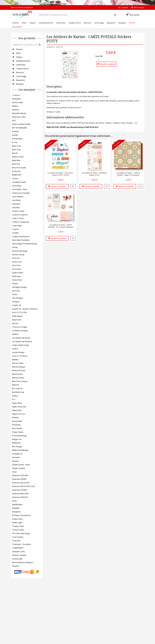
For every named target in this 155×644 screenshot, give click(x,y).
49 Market (16, 99)
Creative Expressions (21, 236)
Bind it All (16, 164)
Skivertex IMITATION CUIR (23, 486)
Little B (15, 349)
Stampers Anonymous (21, 515)
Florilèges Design (19, 287)
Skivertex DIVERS (19, 479)
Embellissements (23, 61)
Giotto (15, 294)
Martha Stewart (19, 367)
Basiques (20, 84)
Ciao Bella (16, 200)
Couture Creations (20, 215)
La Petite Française (20, 331)
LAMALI (15, 334)
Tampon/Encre (22, 69)
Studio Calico (17, 519)
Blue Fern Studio (19, 168)
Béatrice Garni (18, 157)
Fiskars (15, 284)
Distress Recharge (20, 251)
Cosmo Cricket (18, 211)
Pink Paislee (17, 428)
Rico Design (17, 446)
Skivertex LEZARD (20, 490)
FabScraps (16, 276)
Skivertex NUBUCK (20, 497)
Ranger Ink (17, 439)
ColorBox (16, 207)
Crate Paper (17, 226)
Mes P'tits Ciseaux (20, 381)
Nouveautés (17, 27)
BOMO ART (17, 175)
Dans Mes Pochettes (21, 240)
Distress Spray (18, 255)
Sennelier (16, 457)
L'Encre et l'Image (20, 327)
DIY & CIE (16, 258)
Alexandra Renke (19, 113)
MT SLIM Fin (17, 389)
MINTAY (16, 385)
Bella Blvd (16, 160)
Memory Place (18, 378)
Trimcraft (16, 541)
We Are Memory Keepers (23, 562)
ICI (136, 123)
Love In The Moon (20, 356)
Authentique (17, 139)
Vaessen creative (19, 555)
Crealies (15, 233)
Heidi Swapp (17, 316)
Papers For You (18, 414)
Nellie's (15, 396)
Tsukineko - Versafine (21, 544)
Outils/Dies (21, 65)
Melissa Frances (19, 370)
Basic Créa (16, 146)
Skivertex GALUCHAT (21, 483)
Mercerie (20, 72)
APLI (14, 121)
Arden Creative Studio (21, 124)
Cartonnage (21, 76)
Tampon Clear (18, 526)
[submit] (115, 15)
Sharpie (15, 461)
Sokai (14, 501)
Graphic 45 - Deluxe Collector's (25, 309)
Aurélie (15, 135)
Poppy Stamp (18, 432)
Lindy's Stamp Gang (20, 345)
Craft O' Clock (18, 218)
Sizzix (14, 472)
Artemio (15, 131)
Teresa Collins (18, 530)
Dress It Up (17, 262)
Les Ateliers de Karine (21, 338)
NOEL (18, 53)
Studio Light (17, 523)
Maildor (15, 360)
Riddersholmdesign (20, 450)
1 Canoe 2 (16, 95)
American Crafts (19, 117)
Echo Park (16, 265)
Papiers (19, 57)
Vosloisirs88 (17, 559)
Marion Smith (18, 363)
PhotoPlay (16, 425)
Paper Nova (17, 403)
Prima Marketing (19, 436)
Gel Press (16, 291)
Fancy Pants (17, 280)
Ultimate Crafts (18, 552)
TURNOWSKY (18, 548)
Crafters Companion (21, 222)
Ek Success (17, 269)
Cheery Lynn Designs (21, 193)
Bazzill (15, 153)
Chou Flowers (18, 197)
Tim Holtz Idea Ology (21, 533)
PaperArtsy (17, 410)
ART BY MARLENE (20, 128)
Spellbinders (17, 504)
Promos (132, 23)
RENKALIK (16, 443)
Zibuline (15, 566)
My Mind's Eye (18, 392)
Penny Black (17, 421)
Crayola (15, 229)
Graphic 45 (17, 305)
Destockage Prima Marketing (24, 244)
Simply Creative (18, 468)
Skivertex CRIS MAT (20, 475)
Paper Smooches (19, 407)
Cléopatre (16, 204)
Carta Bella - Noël (19, 189)
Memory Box (17, 374)
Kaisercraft (17, 320)
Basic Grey (16, 150)
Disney (15, 247)
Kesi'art (15, 323)
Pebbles (15, 418)
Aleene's (16, 110)
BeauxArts (20, 80)
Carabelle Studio (19, 182)
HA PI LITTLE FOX (19, 312)
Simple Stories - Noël (21, 465)
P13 (14, 399)
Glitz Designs (18, 298)
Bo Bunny (16, 171)
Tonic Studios (18, 537)
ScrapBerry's (17, 454)
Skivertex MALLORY (20, 494)
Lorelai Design (18, 352)
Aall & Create (17, 102)
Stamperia (16, 512)
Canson (15, 178)
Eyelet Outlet (17, 273)
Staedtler (16, 508)
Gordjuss (16, 302)
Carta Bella (17, 186)
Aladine (15, 106)
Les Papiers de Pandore (22, 341)
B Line (15, 142)
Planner (19, 49)
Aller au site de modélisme (22, 7)
